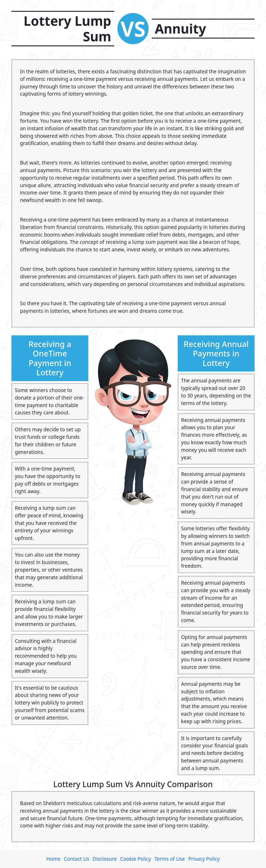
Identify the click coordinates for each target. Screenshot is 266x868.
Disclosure (105, 859)
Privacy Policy (204, 859)
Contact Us (77, 859)
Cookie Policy (136, 859)
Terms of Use (169, 859)
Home (53, 859)
